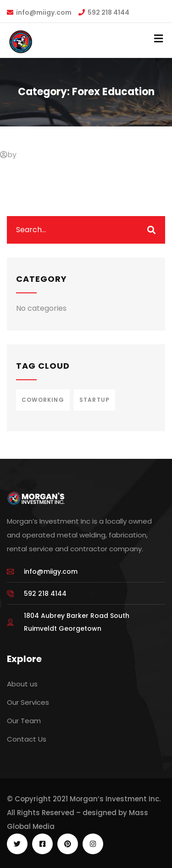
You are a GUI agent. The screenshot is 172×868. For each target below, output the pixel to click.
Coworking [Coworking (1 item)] (43, 400)
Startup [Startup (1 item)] (94, 400)
